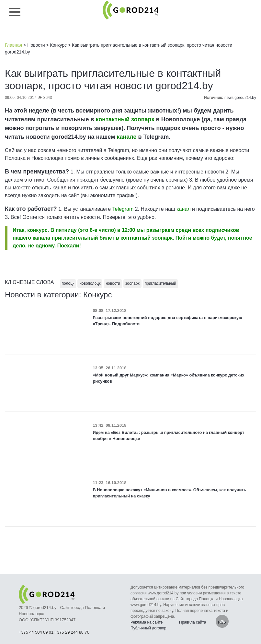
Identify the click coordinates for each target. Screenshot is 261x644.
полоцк (68, 283)
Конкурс (58, 45)
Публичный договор (148, 628)
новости (113, 283)
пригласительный (160, 283)
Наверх (222, 621)
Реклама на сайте (147, 622)
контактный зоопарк (125, 119)
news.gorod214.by (240, 98)
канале (126, 137)
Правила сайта (193, 622)
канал (183, 209)
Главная (13, 45)
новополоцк (90, 283)
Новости (36, 45)
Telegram (123, 209)
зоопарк (132, 283)
